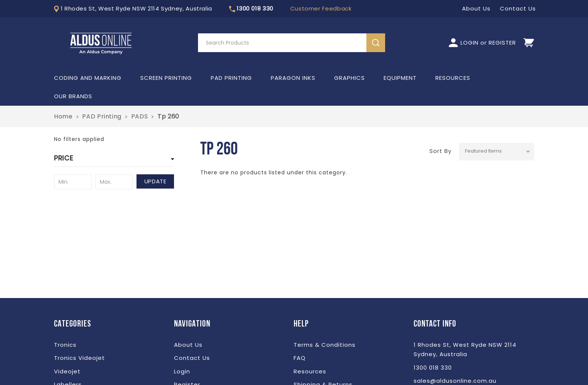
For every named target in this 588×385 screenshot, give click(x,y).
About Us (188, 345)
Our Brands (73, 96)
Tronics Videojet (79, 358)
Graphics (349, 78)
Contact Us (192, 358)
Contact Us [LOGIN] (518, 8)
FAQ (300, 358)
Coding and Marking (88, 78)
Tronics (65, 345)
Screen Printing (166, 78)
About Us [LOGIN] (476, 8)
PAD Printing (231, 78)
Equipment (400, 78)
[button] (114, 160)
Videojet (67, 371)
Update (155, 181)
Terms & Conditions (325, 345)
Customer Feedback (321, 8)
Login (182, 371)
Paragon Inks (293, 78)
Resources (453, 78)
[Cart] (529, 43)
